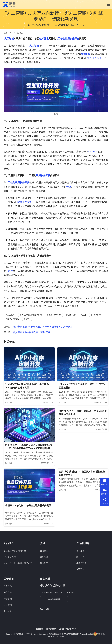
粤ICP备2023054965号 (71, 634)
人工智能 (9, 39)
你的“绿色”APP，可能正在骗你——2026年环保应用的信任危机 (83, 413)
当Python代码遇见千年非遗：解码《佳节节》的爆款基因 (82, 386)
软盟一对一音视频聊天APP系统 (18, 563)
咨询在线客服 (54, 599)
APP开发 (80, 569)
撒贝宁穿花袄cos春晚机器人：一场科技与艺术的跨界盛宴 (43, 327)
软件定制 (80, 551)
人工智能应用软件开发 (67, 39)
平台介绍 (8, 592)
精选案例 (8, 599)
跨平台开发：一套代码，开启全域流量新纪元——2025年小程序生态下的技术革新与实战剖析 (28, 447)
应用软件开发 (43, 175)
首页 (5, 33)
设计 (69, 187)
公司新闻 (44, 551)
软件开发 (93, 152)
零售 (10, 271)
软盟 (91, 634)
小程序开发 (82, 563)
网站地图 (58, 634)
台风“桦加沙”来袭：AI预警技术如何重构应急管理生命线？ (82, 473)
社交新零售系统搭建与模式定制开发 (32, 332)
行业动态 (36, 25)
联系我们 (8, 586)
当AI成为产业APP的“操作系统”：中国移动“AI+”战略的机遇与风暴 (27, 386)
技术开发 (44, 39)
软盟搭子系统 (10, 557)
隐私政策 (8, 611)
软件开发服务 (94, 58)
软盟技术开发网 (26, 634)
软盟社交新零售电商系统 (15, 551)
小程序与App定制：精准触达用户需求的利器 (28, 505)
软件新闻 (47, 25)
